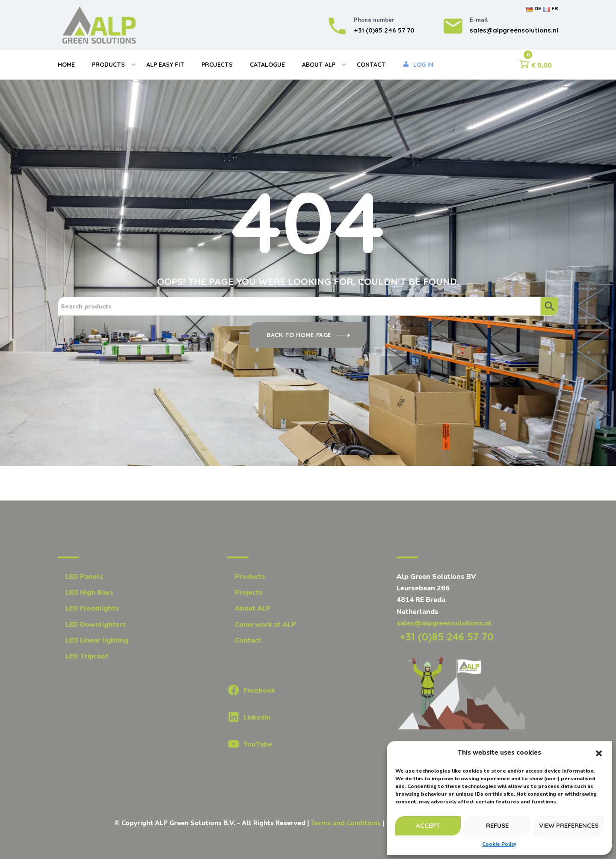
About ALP (253, 608)
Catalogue (267, 65)
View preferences (569, 825)
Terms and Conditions (346, 823)
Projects (217, 65)
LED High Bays (89, 592)
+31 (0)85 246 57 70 (445, 637)
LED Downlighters (96, 625)
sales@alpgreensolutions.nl (444, 623)
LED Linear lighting (97, 640)
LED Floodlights (92, 608)
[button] (599, 753)
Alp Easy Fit (165, 65)
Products (108, 65)
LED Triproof (87, 656)
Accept (428, 825)
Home (66, 65)
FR (551, 9)
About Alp (319, 65)
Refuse (497, 825)
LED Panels (84, 577)
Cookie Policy (499, 844)
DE (534, 9)
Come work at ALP (265, 625)
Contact (371, 65)
